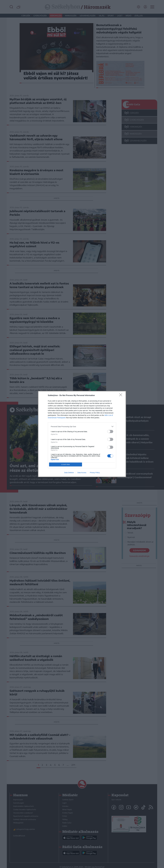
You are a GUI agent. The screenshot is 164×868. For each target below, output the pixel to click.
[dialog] (82, 434)
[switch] (110, 431)
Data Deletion (69, 473)
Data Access (82, 473)
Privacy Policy (95, 473)
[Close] (121, 396)
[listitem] (82, 426)
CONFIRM (66, 465)
